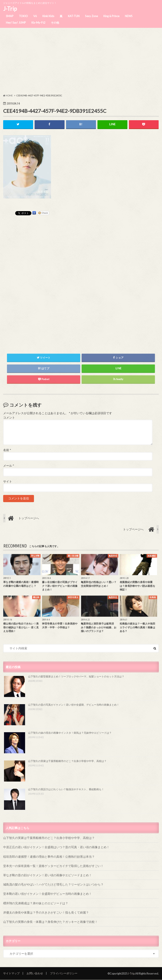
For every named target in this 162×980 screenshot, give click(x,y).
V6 (35, 16)
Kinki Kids (48, 16)
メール (9, 466)
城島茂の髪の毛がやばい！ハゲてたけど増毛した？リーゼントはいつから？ (53, 884)
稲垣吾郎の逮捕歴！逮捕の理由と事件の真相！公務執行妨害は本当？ (49, 857)
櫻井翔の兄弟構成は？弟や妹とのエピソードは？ (36, 903)
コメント (9, 418)
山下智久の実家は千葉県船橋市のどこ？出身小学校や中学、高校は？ (67, 761)
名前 (7, 450)
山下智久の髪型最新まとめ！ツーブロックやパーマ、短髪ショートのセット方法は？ (76, 676)
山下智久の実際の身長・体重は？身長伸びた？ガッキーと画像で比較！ (50, 922)
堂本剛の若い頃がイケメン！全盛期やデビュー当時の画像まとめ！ (47, 894)
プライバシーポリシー (64, 973)
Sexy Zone (91, 16)
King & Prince (111, 16)
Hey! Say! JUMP (16, 23)
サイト (8, 481)
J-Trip (10, 9)
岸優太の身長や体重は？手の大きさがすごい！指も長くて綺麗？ (46, 912)
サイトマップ (11, 973)
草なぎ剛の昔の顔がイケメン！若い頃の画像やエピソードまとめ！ (47, 875)
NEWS (129, 16)
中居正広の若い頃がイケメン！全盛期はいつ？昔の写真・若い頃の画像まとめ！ (56, 847)
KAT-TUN (74, 16)
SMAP (10, 16)
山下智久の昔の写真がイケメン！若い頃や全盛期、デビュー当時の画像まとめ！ (74, 705)
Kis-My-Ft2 (38, 23)
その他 (55, 23)
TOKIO (23, 16)
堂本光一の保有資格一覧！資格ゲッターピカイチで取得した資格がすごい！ (53, 866)
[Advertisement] (81, 61)
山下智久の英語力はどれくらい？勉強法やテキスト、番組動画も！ (66, 789)
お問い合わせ (35, 973)
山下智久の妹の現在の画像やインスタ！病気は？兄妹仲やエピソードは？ (70, 733)
